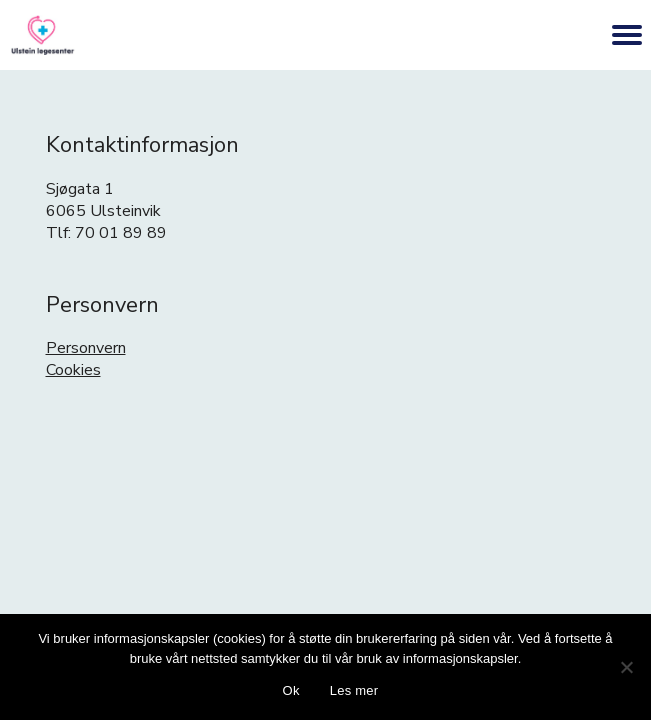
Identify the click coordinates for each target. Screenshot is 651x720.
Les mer (354, 690)
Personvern (86, 348)
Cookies (73, 370)
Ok (291, 690)
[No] (626, 667)
